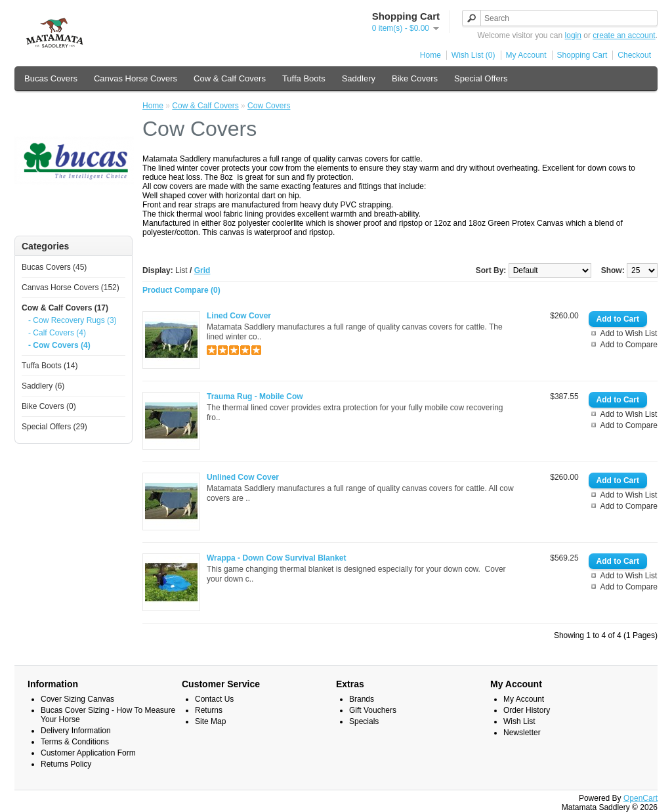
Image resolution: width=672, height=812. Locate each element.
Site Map (210, 721)
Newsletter (522, 733)
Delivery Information (76, 731)
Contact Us (214, 699)
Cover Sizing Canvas (77, 699)
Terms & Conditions (75, 742)
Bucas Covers (51, 78)
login (573, 35)
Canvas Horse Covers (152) (71, 288)
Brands (362, 699)
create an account (624, 35)
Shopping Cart (582, 55)
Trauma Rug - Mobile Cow (255, 396)
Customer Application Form (88, 753)
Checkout (634, 55)
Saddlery (359, 78)
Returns (209, 710)
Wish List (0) (473, 55)
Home (430, 55)
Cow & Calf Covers (230, 78)
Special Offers (481, 78)
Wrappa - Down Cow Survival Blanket (276, 558)
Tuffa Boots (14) (50, 366)
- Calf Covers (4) (57, 333)
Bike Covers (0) (49, 406)
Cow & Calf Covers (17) (65, 308)
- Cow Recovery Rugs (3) (73, 320)
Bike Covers (415, 78)
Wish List (519, 721)
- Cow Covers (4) (59, 345)
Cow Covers (269, 106)
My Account (526, 55)
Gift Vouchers (373, 710)
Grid (202, 270)
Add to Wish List (629, 333)
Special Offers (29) (54, 427)
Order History (527, 710)
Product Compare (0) (181, 290)
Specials (364, 721)
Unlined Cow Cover (243, 477)
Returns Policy (66, 764)
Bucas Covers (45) (54, 267)
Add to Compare (629, 345)
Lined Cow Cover (239, 316)
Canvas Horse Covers (136, 78)
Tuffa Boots (304, 78)
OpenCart (640, 798)
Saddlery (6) (43, 386)
